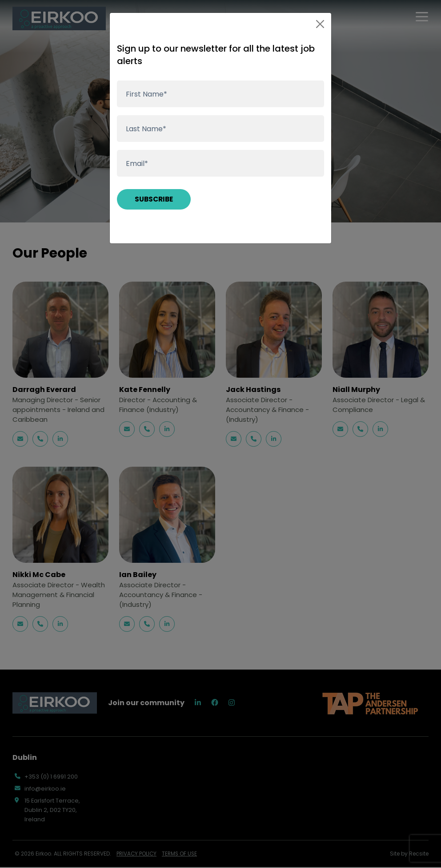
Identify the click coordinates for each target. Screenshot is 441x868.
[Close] (320, 24)
